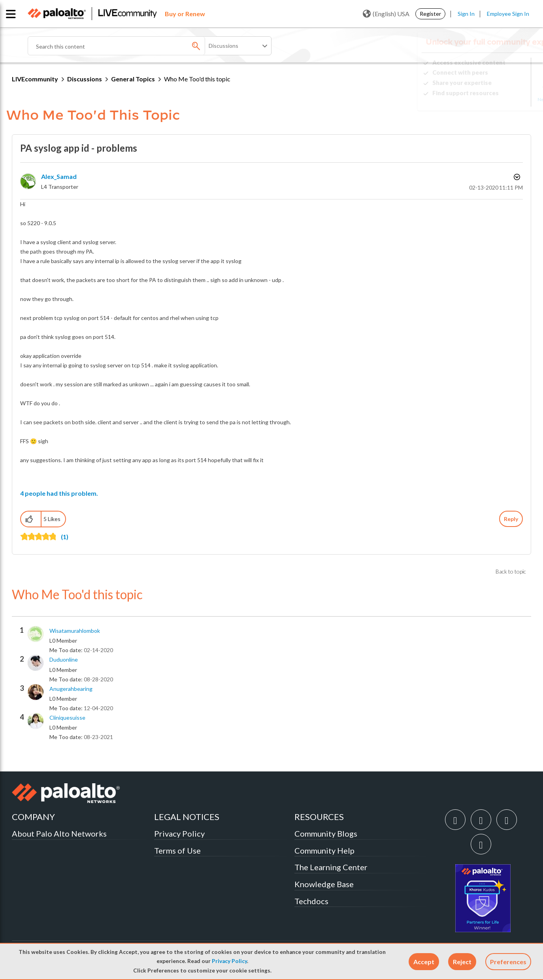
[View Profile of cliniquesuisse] (67, 718)
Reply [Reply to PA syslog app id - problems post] (511, 519)
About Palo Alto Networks (59, 833)
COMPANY (33, 817)
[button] (424, 962)
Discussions (85, 79)
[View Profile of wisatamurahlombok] (75, 631)
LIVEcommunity (35, 79)
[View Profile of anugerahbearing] (71, 689)
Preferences (508, 962)
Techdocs (311, 901)
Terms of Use (177, 850)
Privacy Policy (229, 961)
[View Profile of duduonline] (64, 660)
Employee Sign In (508, 14)
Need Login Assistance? (496, 99)
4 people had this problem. (59, 493)
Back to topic (511, 571)
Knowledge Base (324, 884)
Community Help (324, 850)
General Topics (133, 79)
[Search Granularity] (239, 46)
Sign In (466, 14)
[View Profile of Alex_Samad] (59, 176)
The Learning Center (331, 867)
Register (430, 14)
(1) (65, 537)
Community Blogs (326, 833)
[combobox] (123, 46)
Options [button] (516, 177)
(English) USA (386, 14)
